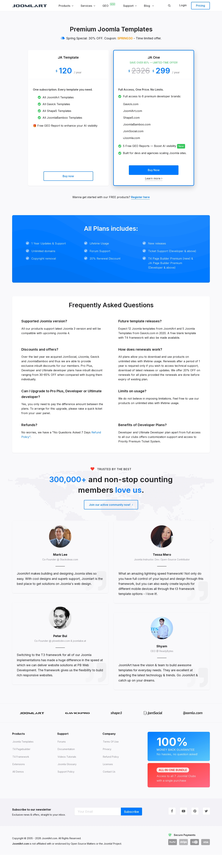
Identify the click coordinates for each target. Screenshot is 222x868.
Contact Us (109, 785)
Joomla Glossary (67, 777)
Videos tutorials (67, 770)
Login (183, 5)
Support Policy (66, 785)
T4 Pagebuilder (21, 762)
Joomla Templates (23, 755)
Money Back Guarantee (179, 759)
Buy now (68, 176)
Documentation (66, 762)
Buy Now (154, 170)
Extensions (19, 777)
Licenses (108, 777)
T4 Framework (21, 770)
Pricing (200, 6)
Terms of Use (111, 755)
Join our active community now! (111, 509)
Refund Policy (111, 770)
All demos (18, 785)
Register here (140, 197)
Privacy (107, 762)
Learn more (154, 178)
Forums (62, 755)
